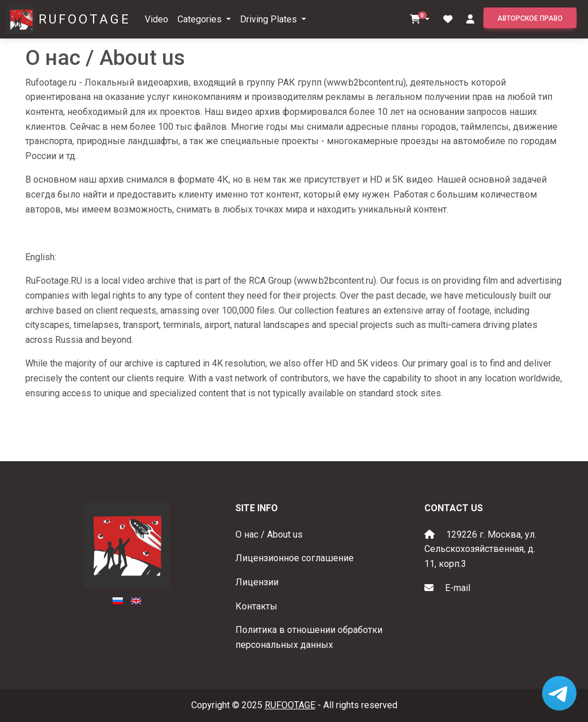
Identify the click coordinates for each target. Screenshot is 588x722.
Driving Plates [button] (270, 19)
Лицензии (257, 582)
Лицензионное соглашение (295, 558)
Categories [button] (201, 19)
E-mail (458, 588)
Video (156, 19)
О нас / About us (269, 534)
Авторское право (530, 18)
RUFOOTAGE (85, 19)
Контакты (256, 606)
